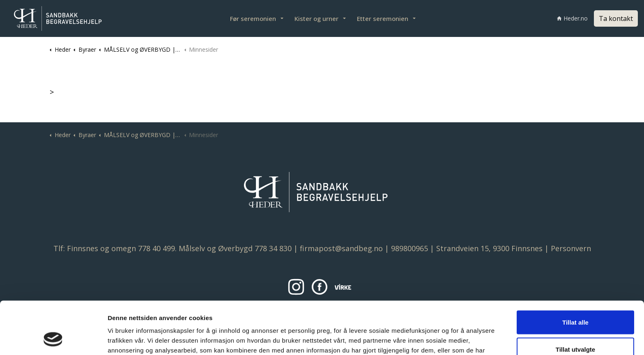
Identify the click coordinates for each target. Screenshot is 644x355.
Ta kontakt (616, 18)
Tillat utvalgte (575, 301)
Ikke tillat (575, 328)
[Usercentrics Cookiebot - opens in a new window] (53, 339)
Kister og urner (316, 18)
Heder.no (572, 18)
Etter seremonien (383, 18)
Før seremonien (253, 18)
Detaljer (436, 339)
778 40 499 (156, 248)
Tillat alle (575, 274)
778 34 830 (273, 248)
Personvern (571, 248)
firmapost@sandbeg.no (341, 248)
